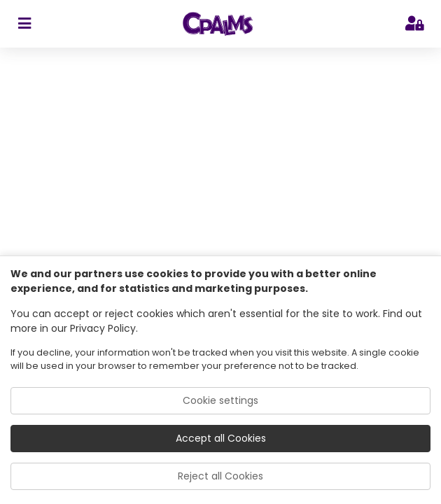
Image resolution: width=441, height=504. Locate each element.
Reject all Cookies (220, 476)
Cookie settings (220, 400)
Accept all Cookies (221, 438)
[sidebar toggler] (24, 24)
